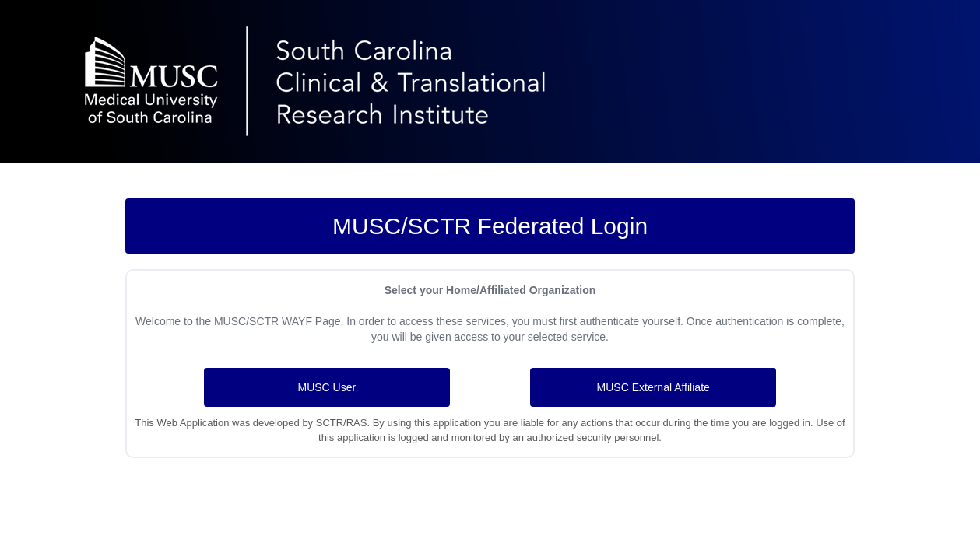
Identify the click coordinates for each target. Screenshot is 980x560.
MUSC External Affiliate (653, 387)
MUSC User (327, 387)
